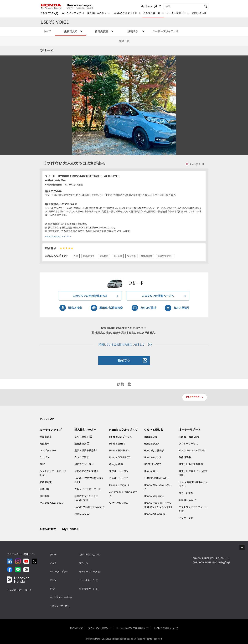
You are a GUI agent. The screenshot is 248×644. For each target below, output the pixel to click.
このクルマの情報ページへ (158, 296)
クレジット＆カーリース (88, 489)
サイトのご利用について (166, 628)
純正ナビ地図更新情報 (191, 464)
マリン (53, 580)
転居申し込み (187, 500)
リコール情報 (186, 493)
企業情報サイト (87, 589)
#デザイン (67, 236)
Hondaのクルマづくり (123, 430)
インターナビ (186, 518)
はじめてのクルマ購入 (86, 471)
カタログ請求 (148, 308)
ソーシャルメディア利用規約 (130, 628)
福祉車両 (44, 496)
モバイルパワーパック (61, 597)
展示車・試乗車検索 (111, 308)
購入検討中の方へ (85, 430)
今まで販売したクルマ (52, 503)
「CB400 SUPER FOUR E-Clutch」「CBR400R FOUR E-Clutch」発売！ (211, 560)
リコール (84, 563)
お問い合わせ (199, 13)
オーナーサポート (190, 430)
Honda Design (119, 485)
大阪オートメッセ (119, 478)
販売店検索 (75, 308)
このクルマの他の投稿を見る (90, 296)
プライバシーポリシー (99, 628)
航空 (52, 589)
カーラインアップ (51, 430)
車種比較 (44, 489)
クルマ (53, 555)
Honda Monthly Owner (89, 507)
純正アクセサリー (84, 464)
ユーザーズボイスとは (165, 31)
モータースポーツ (88, 572)
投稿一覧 (124, 41)
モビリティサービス (60, 606)
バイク (53, 563)
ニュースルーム (87, 580)
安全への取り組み (119, 503)
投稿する (124, 360)
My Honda (71, 529)
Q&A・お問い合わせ (90, 555)
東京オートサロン (119, 471)
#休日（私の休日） (53, 236)
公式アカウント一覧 (17, 590)
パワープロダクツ (59, 572)
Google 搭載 (116, 464)
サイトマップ (76, 628)
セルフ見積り (181, 308)
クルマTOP (47, 419)
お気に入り (82, 514)
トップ (47, 31)
